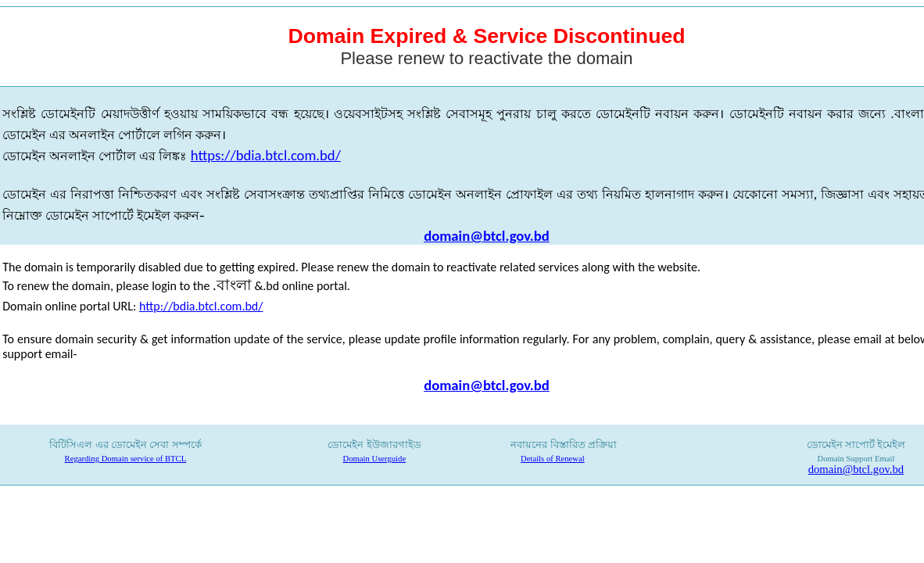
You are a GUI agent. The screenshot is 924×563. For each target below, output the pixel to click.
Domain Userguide (375, 459)
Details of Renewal (553, 459)
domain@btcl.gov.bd (487, 236)
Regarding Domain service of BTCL (126, 459)
